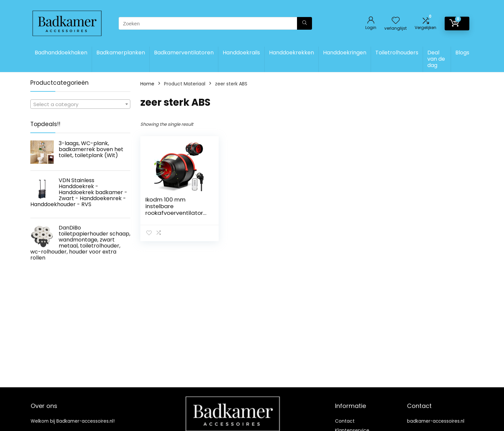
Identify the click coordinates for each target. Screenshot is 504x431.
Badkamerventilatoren (184, 53)
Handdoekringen (345, 53)
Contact (345, 421)
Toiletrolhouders (397, 53)
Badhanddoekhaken (61, 53)
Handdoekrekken (291, 53)
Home (147, 84)
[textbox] (80, 104)
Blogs (462, 53)
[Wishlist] (396, 21)
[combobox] (80, 104)
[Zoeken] (304, 23)
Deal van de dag (436, 59)
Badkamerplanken (121, 53)
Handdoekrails (241, 53)
